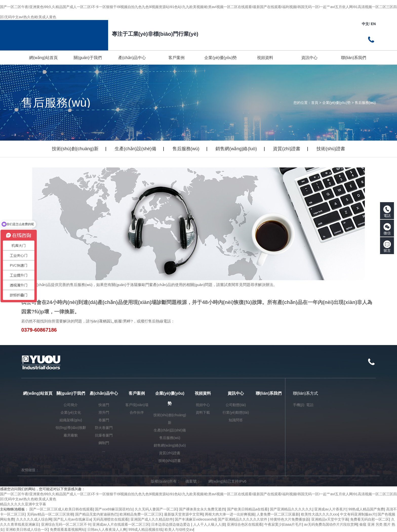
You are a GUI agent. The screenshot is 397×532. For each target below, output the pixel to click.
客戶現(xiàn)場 (137, 405)
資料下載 (203, 412)
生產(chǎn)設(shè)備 (135, 149)
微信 (387, 229)
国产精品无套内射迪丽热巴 (96, 514)
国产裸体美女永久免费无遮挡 (202, 509)
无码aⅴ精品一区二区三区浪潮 (50, 514)
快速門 (104, 405)
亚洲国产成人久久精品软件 (152, 519)
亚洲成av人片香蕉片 (330, 509)
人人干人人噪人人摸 (209, 524)
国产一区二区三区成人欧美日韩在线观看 (61, 509)
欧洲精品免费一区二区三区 (141, 514)
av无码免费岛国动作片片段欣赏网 (331, 524)
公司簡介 (71, 405)
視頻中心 (203, 405)
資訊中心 (236, 393)
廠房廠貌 (71, 435)
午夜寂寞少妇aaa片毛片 (283, 524)
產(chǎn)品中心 (104, 393)
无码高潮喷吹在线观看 (111, 519)
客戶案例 (137, 393)
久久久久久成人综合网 (34, 519)
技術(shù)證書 (331, 149)
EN (373, 24)
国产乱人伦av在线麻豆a (72, 519)
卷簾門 (104, 420)
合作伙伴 (137, 412)
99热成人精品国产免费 (366, 509)
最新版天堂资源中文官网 (184, 514)
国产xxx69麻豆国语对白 (114, 509)
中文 (365, 24)
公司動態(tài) (236, 405)
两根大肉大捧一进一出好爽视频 (230, 514)
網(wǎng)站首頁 (38, 393)
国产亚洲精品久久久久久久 (291, 509)
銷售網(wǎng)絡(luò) (236, 149)
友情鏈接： (30, 470)
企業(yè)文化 (71, 412)
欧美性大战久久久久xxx (320, 514)
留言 (387, 246)
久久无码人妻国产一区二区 (156, 509)
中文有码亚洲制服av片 (358, 514)
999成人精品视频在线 (145, 529)
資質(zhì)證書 (287, 149)
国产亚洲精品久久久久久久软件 (243, 519)
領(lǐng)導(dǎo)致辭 (71, 428)
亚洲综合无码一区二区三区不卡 (66, 524)
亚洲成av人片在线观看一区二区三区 (121, 524)
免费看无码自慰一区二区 (370, 519)
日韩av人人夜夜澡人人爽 (107, 529)
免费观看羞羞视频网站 (68, 529)
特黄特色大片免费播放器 (290, 519)
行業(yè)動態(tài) (236, 412)
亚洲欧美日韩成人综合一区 (27, 529)
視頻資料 (203, 393)
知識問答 (236, 420)
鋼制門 (104, 443)
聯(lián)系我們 (269, 393)
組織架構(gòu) (71, 420)
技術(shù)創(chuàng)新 (75, 149)
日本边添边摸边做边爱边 (171, 524)
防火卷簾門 (104, 428)
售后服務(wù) (365, 103)
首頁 (315, 103)
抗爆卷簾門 (104, 435)
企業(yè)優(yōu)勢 (336, 103)
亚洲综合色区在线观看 (245, 524)
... (104, 450)
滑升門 (104, 412)
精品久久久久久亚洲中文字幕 (23, 504)
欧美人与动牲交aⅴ (179, 529)
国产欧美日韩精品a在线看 (248, 509)
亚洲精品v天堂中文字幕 (330, 519)
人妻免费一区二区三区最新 (278, 514)
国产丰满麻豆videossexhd (195, 519)
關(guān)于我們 (71, 393)
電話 (387, 212)
